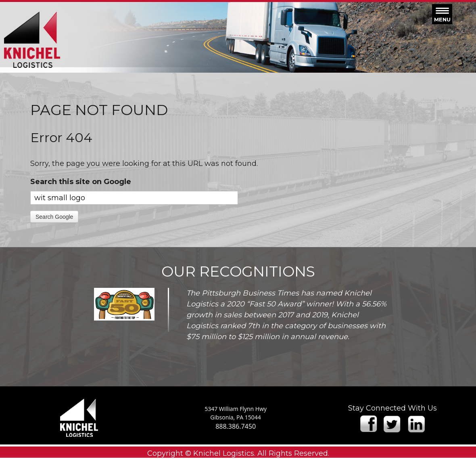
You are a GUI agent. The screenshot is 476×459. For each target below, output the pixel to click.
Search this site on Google (81, 182)
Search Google (54, 217)
